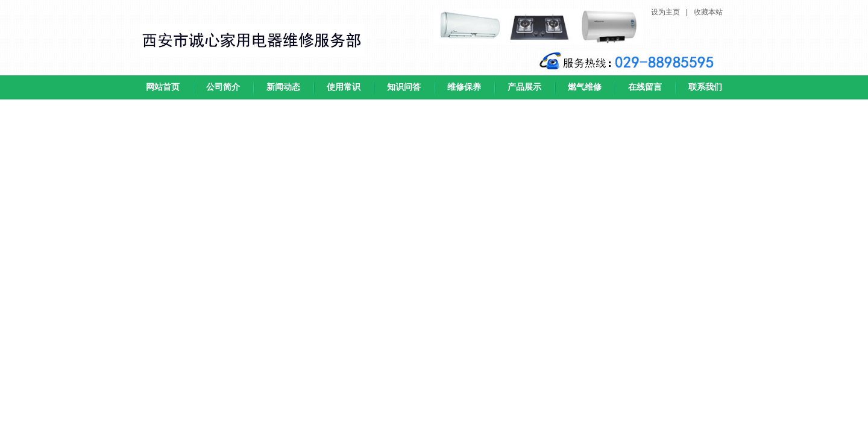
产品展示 (524, 87)
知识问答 (404, 87)
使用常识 (344, 87)
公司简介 (223, 87)
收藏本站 (708, 12)
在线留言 (645, 87)
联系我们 (705, 87)
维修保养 (464, 87)
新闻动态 (283, 87)
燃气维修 (585, 87)
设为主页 (665, 12)
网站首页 (163, 87)
